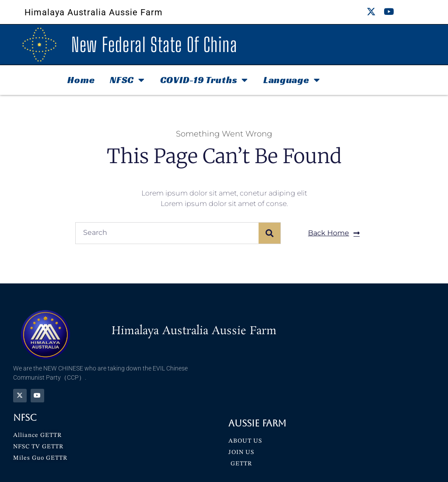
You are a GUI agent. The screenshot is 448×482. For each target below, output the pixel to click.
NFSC (127, 80)
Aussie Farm (257, 423)
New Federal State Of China (154, 45)
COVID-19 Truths (204, 80)
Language (292, 80)
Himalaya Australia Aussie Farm (94, 12)
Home (81, 80)
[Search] (269, 233)
